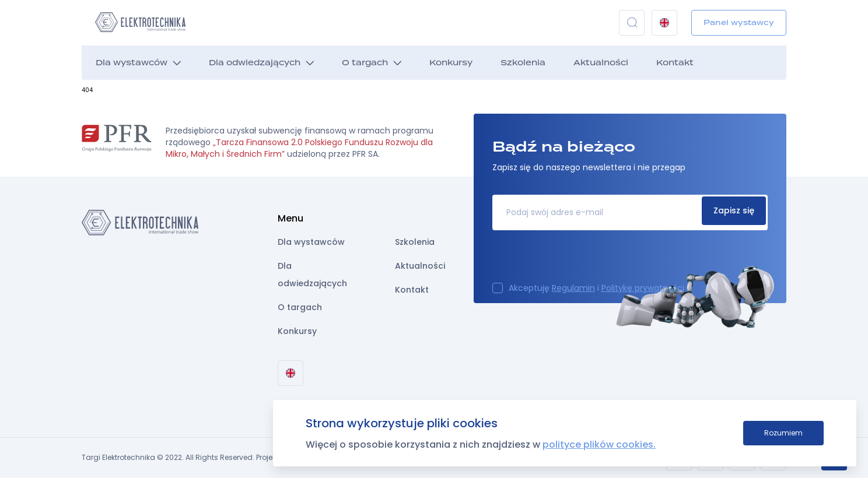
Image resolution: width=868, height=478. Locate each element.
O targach (365, 63)
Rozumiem (783, 433)
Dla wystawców (132, 63)
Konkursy (451, 63)
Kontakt (675, 63)
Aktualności (601, 63)
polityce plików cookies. (599, 444)
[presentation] (581, 260)
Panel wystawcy (739, 22)
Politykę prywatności (643, 288)
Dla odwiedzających (255, 63)
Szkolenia (523, 63)
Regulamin (573, 288)
